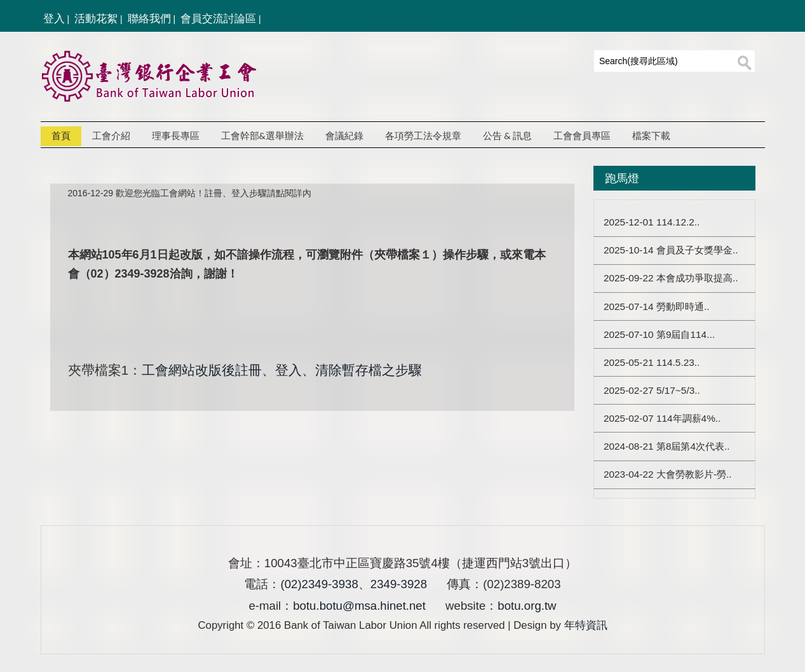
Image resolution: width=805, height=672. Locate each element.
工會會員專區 (582, 136)
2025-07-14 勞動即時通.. (657, 306)
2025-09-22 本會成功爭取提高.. (671, 279)
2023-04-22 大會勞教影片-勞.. (668, 475)
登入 (54, 19)
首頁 (61, 136)
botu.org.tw (527, 606)
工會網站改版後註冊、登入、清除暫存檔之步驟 (282, 370)
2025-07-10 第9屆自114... (659, 334)
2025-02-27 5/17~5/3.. (652, 390)
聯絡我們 (149, 19)
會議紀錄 (344, 136)
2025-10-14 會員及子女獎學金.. (671, 251)
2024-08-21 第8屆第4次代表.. (667, 446)
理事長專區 (176, 136)
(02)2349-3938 (319, 584)
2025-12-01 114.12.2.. (652, 223)
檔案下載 (651, 136)
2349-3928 (399, 584)
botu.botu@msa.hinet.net (359, 606)
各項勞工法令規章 (423, 136)
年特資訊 (586, 625)
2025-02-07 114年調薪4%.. (662, 418)
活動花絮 (96, 19)
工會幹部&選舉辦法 (262, 136)
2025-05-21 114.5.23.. (652, 362)
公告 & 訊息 (507, 136)
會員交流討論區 (218, 19)
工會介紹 (111, 136)
